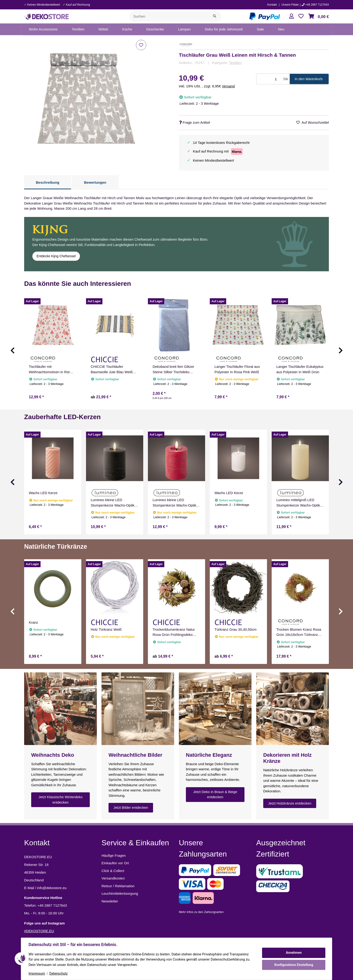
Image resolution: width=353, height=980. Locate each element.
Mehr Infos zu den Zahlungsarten (201, 912)
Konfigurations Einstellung (294, 965)
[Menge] (269, 79)
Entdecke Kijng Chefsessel (56, 256)
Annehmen (294, 953)
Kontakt (272, 5)
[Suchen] (169, 16)
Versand (228, 86)
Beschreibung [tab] (48, 182)
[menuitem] (43, 29)
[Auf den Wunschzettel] (141, 45)
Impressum (37, 973)
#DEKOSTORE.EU (39, 931)
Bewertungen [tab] (95, 182)
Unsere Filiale (290, 5)
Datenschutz (59, 973)
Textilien (235, 63)
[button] (291, 16)
